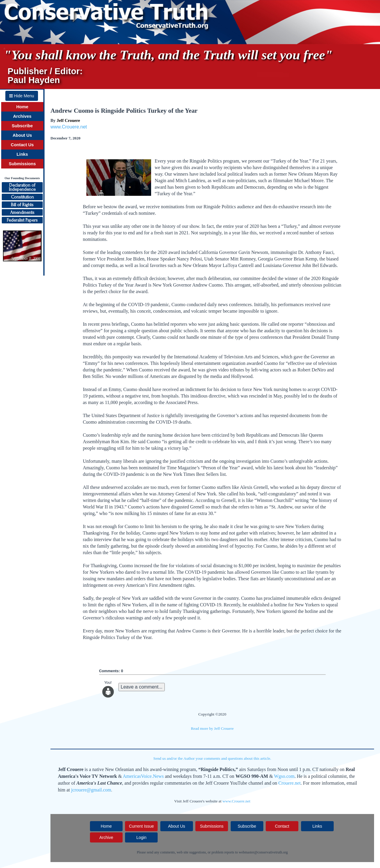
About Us (22, 135)
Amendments (22, 212)
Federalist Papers (22, 220)
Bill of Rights (22, 205)
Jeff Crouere (68, 120)
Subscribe (22, 126)
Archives (22, 116)
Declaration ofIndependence (22, 187)
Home (22, 107)
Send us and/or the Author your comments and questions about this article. (212, 758)
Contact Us (22, 145)
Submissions (22, 164)
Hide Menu (22, 96)
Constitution (22, 197)
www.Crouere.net (69, 127)
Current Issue (141, 826)
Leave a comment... (142, 687)
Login (141, 837)
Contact (282, 826)
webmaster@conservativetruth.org (263, 852)
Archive (106, 837)
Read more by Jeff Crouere (212, 728)
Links (22, 154)
